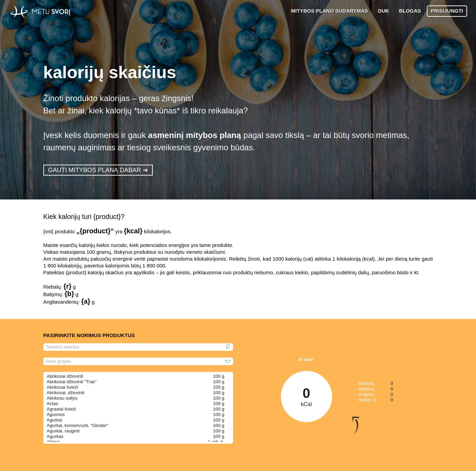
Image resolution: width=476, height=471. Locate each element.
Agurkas (55, 436)
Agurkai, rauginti (63, 431)
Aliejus (53, 442)
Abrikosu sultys (62, 398)
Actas (52, 404)
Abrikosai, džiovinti (66, 393)
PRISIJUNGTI (447, 11)
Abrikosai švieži (63, 387)
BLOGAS (410, 11)
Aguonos (56, 414)
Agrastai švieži (62, 409)
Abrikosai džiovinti (65, 376)
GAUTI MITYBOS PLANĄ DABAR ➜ (98, 170)
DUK (384, 11)
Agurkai (55, 420)
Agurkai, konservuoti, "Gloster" (78, 425)
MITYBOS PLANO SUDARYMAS (330, 11)
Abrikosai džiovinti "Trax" (72, 382)
